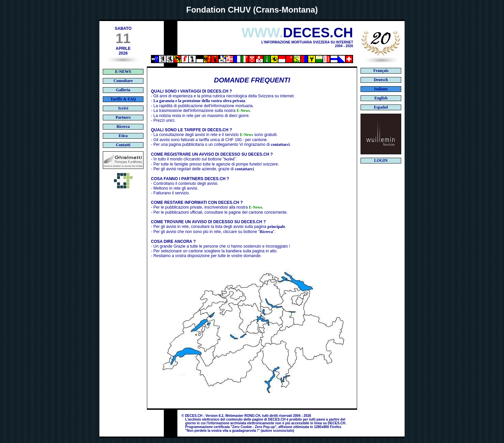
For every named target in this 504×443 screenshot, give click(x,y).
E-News (243, 111)
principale (276, 227)
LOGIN (381, 160)
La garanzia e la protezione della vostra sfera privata (199, 101)
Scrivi (229, 159)
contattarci (280, 145)
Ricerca (266, 232)
